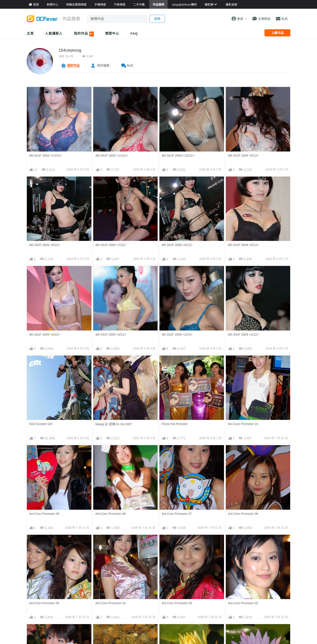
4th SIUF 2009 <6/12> (177, 245)
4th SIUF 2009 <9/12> (243, 156)
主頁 (30, 33)
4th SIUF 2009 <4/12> (44, 335)
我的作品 (84, 34)
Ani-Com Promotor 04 (111, 603)
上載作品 (277, 33)
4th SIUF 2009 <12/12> (45, 156)
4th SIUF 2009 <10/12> (178, 156)
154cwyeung (70, 50)
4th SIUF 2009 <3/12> (111, 335)
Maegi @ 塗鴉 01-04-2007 (114, 424)
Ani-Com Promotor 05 (44, 603)
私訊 (130, 65)
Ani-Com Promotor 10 (243, 424)
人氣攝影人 (54, 33)
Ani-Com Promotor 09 (44, 514)
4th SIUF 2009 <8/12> (44, 245)
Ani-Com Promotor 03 (177, 543)
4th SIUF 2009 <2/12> (177, 335)
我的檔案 (103, 65)
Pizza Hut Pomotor (175, 424)
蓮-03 (165, 632)
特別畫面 (102, 632)
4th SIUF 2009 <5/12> (243, 245)
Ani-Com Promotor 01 (44, 632)
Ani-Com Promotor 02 (243, 543)
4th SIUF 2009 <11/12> (112, 156)
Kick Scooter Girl (41, 424)
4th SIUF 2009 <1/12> (243, 335)
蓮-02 (232, 632)
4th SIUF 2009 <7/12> (111, 245)
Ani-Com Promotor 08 (111, 514)
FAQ (134, 33)
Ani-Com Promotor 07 (177, 514)
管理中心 (112, 33)
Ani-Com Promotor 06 (243, 514)
